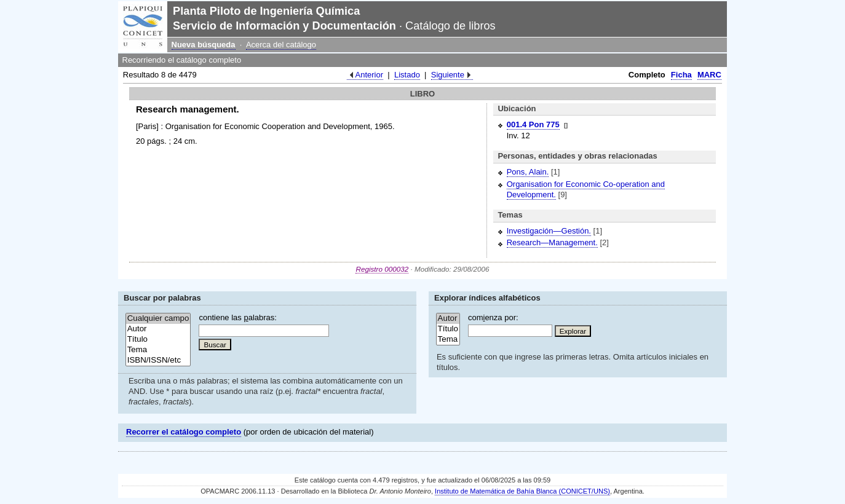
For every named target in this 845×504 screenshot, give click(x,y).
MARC (709, 75)
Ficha (681, 75)
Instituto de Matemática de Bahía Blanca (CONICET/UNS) (522, 491)
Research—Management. (552, 242)
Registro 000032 (382, 269)
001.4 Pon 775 (533, 124)
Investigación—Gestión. (549, 231)
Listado (407, 75)
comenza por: (493, 317)
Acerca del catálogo (281, 45)
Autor (158, 329)
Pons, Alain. (528, 172)
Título (158, 340)
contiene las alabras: (237, 317)
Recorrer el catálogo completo (184, 432)
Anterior (370, 75)
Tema (158, 350)
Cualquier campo (158, 319)
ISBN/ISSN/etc (158, 360)
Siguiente (448, 75)
